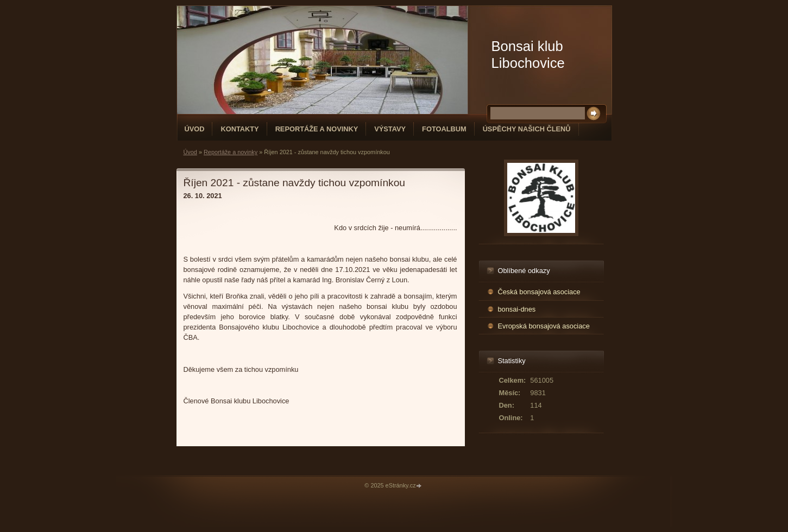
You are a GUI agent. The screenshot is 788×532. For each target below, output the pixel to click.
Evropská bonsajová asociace (544, 326)
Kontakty (239, 129)
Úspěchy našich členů (527, 129)
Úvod (195, 129)
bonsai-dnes (517, 309)
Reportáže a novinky (317, 129)
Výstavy (390, 129)
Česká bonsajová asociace (539, 292)
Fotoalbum (444, 129)
